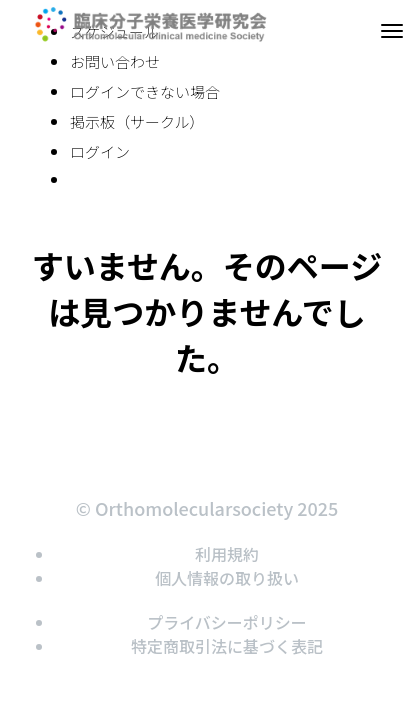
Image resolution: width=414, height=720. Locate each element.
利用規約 (227, 554)
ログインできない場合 (145, 91)
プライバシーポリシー (227, 622)
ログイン (100, 151)
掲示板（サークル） (137, 121)
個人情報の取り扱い (227, 578)
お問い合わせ (115, 61)
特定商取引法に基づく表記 (227, 646)
